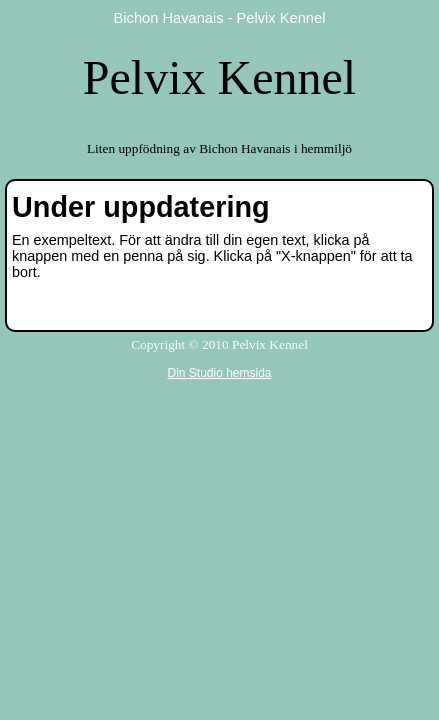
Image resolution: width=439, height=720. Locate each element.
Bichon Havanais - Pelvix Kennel (220, 18)
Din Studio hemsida (219, 373)
